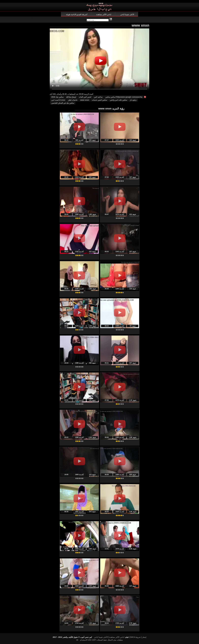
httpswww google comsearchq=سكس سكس (124, 97)
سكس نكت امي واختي (119, 100)
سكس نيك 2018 (57, 97)
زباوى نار (133, 100)
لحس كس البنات (85, 97)
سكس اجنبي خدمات (99, 100)
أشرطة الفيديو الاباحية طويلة (77, 14)
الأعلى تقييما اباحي (127, 14)
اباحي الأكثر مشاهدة (104, 14)
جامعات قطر (73, 100)
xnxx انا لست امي (58, 100)
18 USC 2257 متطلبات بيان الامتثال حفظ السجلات (99, 640)
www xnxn (85, 100)
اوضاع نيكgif (71, 97)
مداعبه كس (98, 97)
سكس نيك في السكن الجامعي (63, 103)
